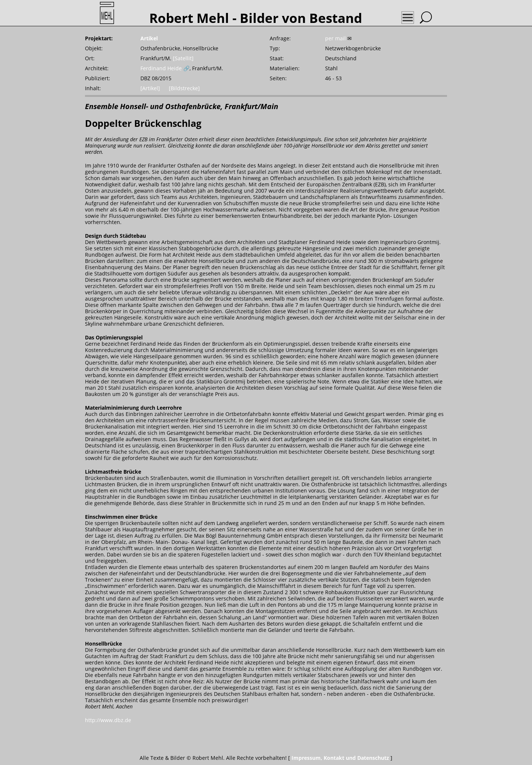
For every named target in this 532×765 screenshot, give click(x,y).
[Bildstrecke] (184, 88)
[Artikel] (150, 88)
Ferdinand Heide (161, 68)
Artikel (149, 38)
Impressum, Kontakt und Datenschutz (340, 758)
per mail (335, 38)
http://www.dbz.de (108, 720)
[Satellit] (183, 58)
